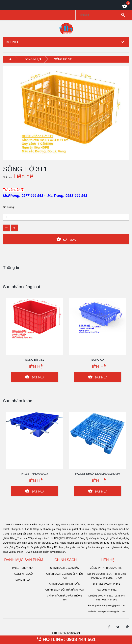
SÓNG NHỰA (33, 59)
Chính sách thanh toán (65, 584)
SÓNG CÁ (98, 360)
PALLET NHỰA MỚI (23, 568)
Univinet (76, 633)
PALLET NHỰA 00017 (34, 474)
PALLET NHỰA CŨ (23, 574)
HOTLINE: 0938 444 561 (66, 639)
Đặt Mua (66, 239)
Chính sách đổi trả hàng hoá (65, 590)
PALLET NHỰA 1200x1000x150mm (98, 474)
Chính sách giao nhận (65, 568)
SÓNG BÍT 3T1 (35, 360)
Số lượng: (9, 207)
